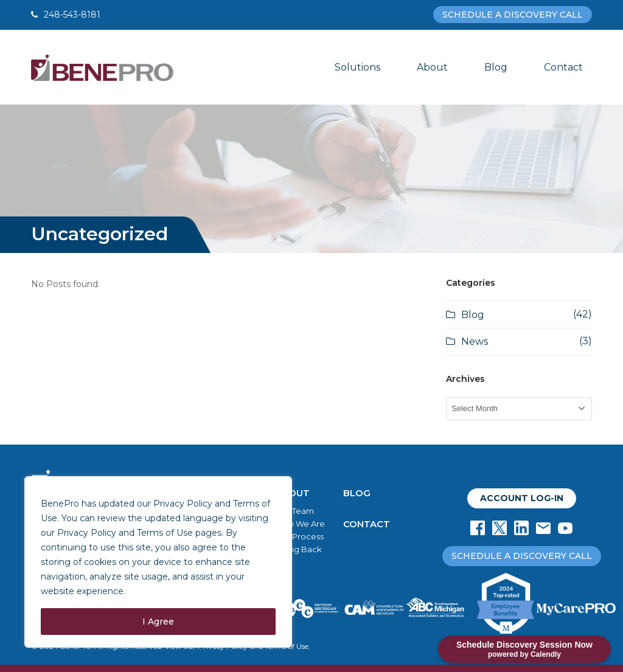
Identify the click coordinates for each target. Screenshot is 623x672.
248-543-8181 (72, 15)
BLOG (357, 493)
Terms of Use (165, 533)
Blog (473, 315)
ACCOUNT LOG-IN (522, 498)
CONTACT (367, 524)
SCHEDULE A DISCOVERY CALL (513, 15)
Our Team (294, 511)
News (475, 341)
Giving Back (298, 549)
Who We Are (300, 524)
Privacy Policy (87, 533)
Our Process (299, 536)
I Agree (158, 622)
